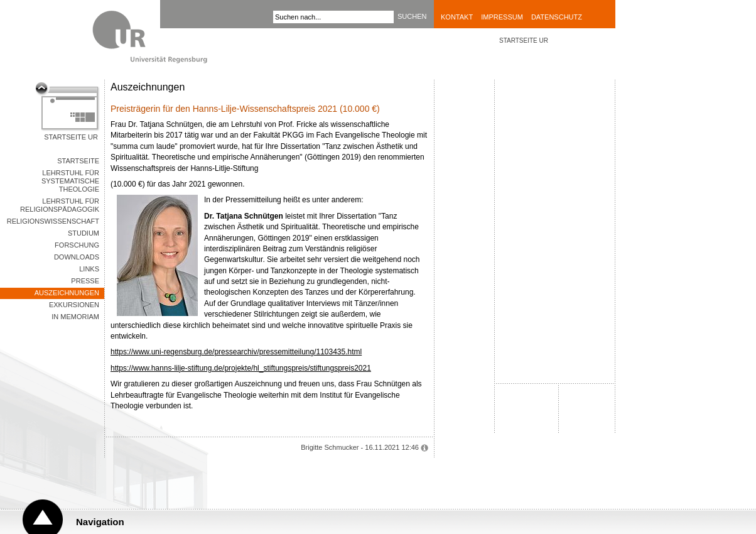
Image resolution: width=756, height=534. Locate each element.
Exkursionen (74, 305)
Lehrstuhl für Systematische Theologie (70, 181)
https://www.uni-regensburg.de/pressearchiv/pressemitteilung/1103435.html (236, 352)
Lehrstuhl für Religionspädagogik (60, 205)
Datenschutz (557, 17)
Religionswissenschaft (53, 221)
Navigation (100, 522)
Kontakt (457, 17)
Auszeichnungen (67, 293)
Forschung (77, 245)
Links (89, 269)
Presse (85, 281)
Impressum (502, 17)
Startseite (78, 161)
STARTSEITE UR (524, 41)
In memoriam (75, 317)
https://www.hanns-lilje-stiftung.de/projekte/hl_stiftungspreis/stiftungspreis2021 (241, 368)
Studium (84, 233)
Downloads (77, 257)
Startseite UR (71, 137)
